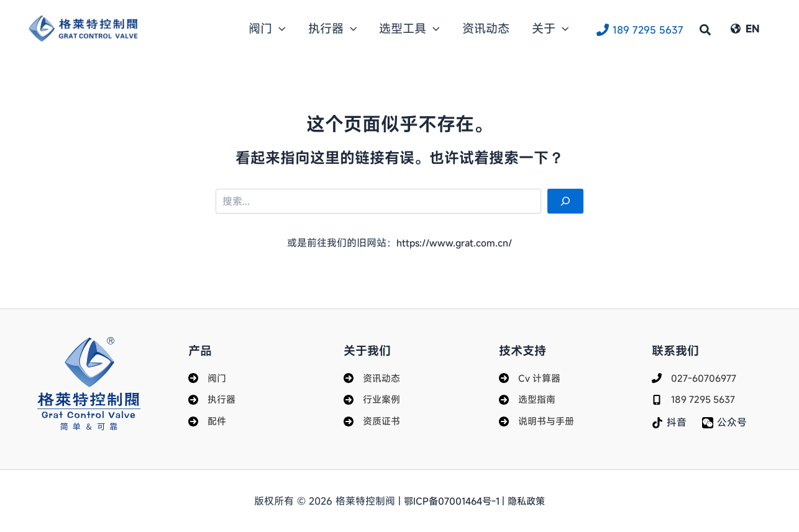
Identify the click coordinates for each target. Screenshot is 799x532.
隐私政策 (529, 501)
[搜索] (565, 201)
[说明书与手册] (538, 421)
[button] (335, 29)
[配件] (208, 421)
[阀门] (208, 376)
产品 (201, 347)
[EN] (745, 29)
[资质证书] (373, 421)
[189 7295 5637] (640, 29)
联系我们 (677, 347)
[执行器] (213, 398)
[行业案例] (373, 398)
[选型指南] (528, 398)
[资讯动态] (373, 376)
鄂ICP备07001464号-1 (452, 501)
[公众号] (725, 422)
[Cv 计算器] (531, 376)
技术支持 (524, 347)
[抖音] (669, 422)
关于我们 (368, 347)
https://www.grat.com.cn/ (454, 243)
